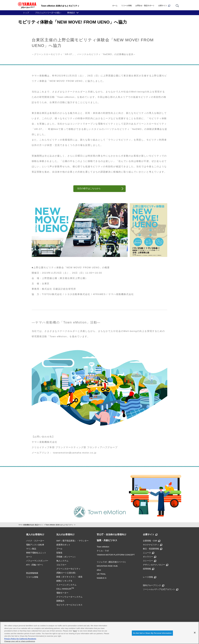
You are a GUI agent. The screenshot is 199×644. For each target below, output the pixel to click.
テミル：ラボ (103, 551)
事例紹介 (71, 13)
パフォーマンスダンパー (37, 561)
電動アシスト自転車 (35, 545)
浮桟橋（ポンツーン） (66, 557)
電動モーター (62, 593)
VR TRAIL (101, 574)
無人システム (62, 561)
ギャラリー (150, 557)
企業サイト (164, 6)
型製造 (59, 553)
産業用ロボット (63, 545)
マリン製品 (31, 549)
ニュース (149, 553)
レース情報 (150, 577)
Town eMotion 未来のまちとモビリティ (59, 525)
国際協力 (60, 601)
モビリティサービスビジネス (69, 605)
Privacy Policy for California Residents (20, 639)
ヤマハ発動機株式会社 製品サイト (31, 525)
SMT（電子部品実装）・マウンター (73, 541)
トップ (26, 13)
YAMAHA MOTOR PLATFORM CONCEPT (116, 555)
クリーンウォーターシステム (69, 597)
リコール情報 (126, 6)
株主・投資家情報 (153, 549)
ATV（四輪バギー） (35, 565)
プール (59, 549)
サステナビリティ (153, 545)
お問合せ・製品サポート (145, 6)
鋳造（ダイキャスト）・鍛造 (69, 577)
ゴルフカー (61, 565)
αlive (99, 570)
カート (29, 557)
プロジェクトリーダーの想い (48, 13)
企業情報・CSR (152, 541)
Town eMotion (103, 547)
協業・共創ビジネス (107, 540)
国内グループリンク (154, 585)
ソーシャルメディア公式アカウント (161, 589)
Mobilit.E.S (102, 578)
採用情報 (149, 569)
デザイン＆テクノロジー (156, 565)
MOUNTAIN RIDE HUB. (107, 566)
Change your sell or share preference (20, 641)
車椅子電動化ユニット (36, 553)
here (75, 631)
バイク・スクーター (35, 541)
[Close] (195, 633)
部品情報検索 (32, 573)
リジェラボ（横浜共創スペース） (112, 562)
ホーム (115, 6)
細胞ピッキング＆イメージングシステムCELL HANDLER (66, 585)
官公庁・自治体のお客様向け (112, 535)
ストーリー (150, 561)
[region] (99, 633)
